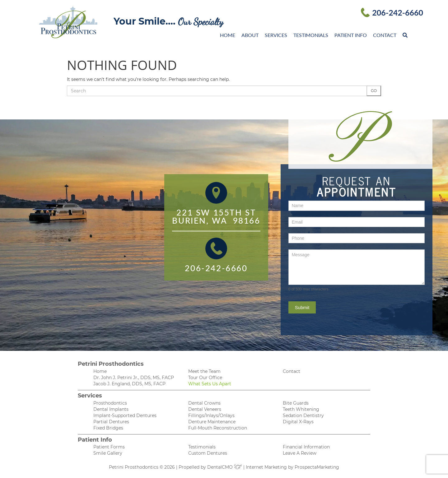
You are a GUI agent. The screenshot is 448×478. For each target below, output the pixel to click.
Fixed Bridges (108, 428)
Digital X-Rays (298, 422)
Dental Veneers (205, 409)
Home (228, 35)
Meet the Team (204, 371)
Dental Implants (111, 409)
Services (276, 35)
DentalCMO (225, 467)
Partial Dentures (111, 422)
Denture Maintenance (212, 422)
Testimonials (311, 35)
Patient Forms (109, 447)
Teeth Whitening (301, 409)
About (250, 35)
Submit (302, 307)
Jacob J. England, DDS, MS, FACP (129, 384)
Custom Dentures (208, 453)
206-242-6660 (398, 12)
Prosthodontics (110, 403)
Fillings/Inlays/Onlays (211, 415)
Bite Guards (296, 403)
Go (374, 91)
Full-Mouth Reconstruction (218, 428)
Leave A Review (300, 453)
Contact (385, 35)
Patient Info (351, 35)
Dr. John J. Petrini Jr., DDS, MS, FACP (134, 378)
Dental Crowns (204, 403)
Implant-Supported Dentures (125, 415)
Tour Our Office (205, 378)
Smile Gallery (108, 453)
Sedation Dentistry (303, 415)
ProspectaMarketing (317, 467)
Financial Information (306, 447)
